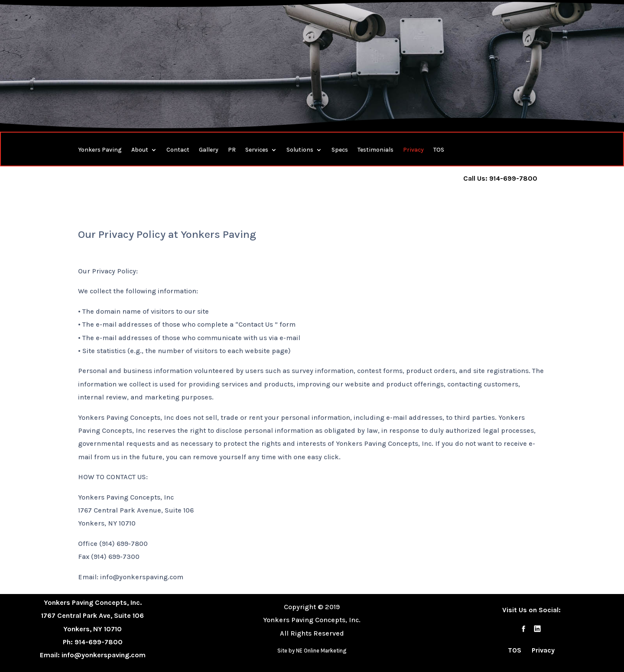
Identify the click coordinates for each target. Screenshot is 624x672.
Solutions (300, 150)
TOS (439, 150)
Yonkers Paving (100, 150)
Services (257, 150)
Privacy (413, 150)
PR (232, 150)
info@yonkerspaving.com (104, 655)
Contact (178, 150)
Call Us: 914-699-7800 (500, 178)
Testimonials (375, 150)
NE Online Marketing (321, 651)
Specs (340, 150)
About (140, 150)
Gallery (209, 150)
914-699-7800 (99, 642)
